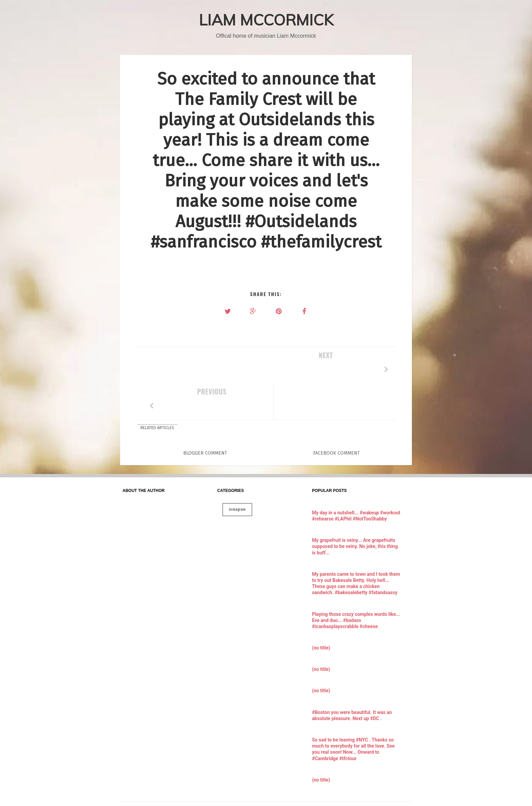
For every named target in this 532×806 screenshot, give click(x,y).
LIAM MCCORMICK (266, 20)
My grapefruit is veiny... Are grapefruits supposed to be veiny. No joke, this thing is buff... (355, 510)
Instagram (237, 473)
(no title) (321, 611)
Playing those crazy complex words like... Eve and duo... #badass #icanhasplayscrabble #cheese (356, 584)
